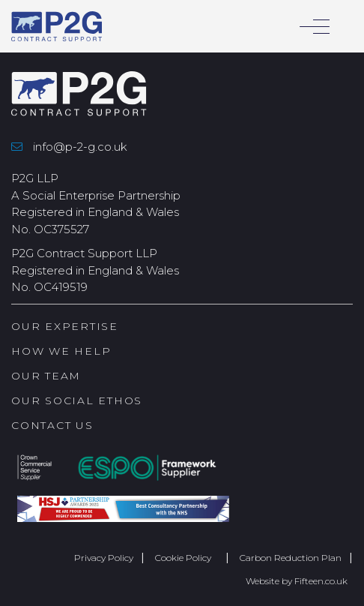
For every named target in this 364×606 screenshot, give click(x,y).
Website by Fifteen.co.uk (297, 581)
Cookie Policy (186, 558)
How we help (61, 351)
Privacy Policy (104, 558)
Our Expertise (65, 326)
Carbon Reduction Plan (291, 558)
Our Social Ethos (77, 400)
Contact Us (52, 425)
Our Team (46, 376)
